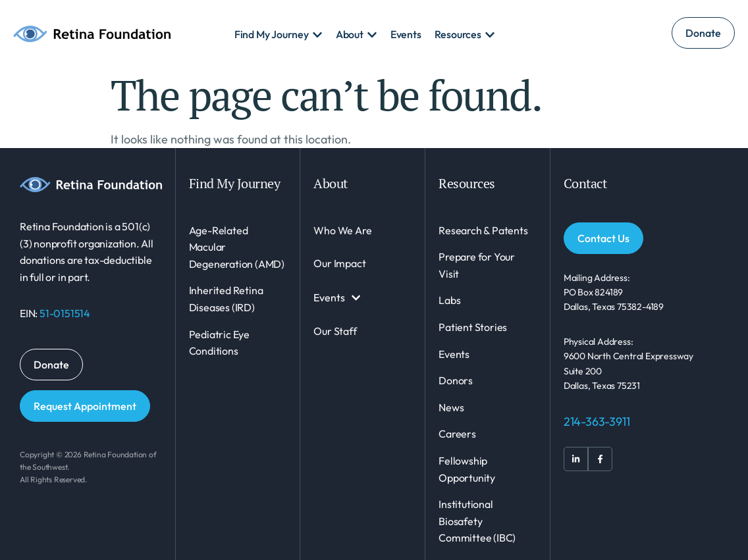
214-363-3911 (597, 421)
